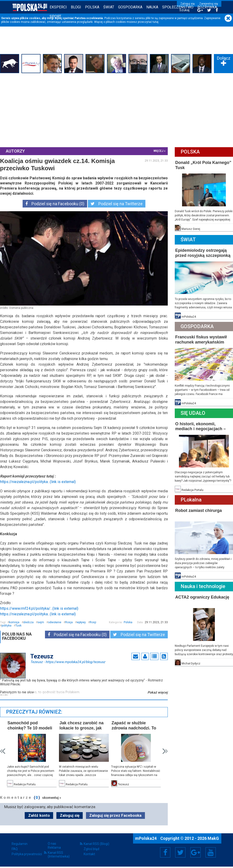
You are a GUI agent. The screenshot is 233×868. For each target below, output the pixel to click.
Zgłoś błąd (91, 849)
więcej (158, 151)
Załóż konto (39, 815)
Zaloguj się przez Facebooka (115, 815)
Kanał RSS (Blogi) (96, 844)
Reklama (54, 848)
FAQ (15, 849)
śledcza (28, 622)
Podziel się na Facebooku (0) (55, 204)
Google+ (196, 852)
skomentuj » (52, 798)
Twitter (180, 852)
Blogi (76, 7)
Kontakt (89, 854)
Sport (55, 16)
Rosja (69, 622)
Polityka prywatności (27, 854)
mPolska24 (146, 838)
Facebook (165, 852)
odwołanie (55, 622)
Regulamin (20, 844)
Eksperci (58, 7)
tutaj (156, 22)
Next (165, 751)
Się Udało (193, 413)
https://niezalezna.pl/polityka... (38, 482)
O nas (52, 844)
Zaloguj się (187, 4)
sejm (41, 622)
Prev (3, 751)
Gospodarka (130, 7)
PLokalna (191, 500)
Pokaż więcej (158, 693)
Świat (109, 7)
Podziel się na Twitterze (117, 204)
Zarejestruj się (209, 4)
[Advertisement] (116, 109)
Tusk (18, 626)
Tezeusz (68, 662)
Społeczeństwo (178, 7)
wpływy (81, 622)
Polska (92, 7)
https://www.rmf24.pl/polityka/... (39, 608)
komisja (14, 622)
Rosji (93, 622)
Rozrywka (207, 7)
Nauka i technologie (203, 586)
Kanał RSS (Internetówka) (59, 854)
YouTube (211, 852)
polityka (7, 626)
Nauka (152, 7)
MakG (213, 838)
